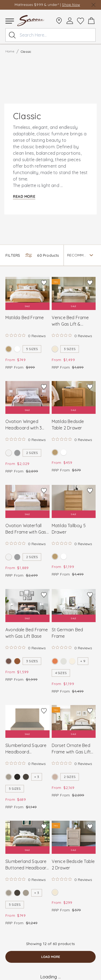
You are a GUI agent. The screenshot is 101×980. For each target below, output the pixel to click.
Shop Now (71, 5)
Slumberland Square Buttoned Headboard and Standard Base (27, 865)
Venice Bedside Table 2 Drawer (73, 865)
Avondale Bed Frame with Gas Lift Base (27, 633)
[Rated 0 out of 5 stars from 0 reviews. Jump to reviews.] (26, 336)
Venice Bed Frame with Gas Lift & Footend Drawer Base (70, 321)
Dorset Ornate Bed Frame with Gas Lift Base (71, 749)
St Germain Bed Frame (67, 633)
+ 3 (37, 777)
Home (10, 51)
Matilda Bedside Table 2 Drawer (68, 425)
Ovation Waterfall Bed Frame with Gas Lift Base (26, 529)
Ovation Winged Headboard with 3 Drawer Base (24, 425)
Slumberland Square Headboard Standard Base (26, 749)
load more (51, 957)
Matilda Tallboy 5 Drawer (69, 529)
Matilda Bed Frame (25, 318)
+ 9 (83, 661)
